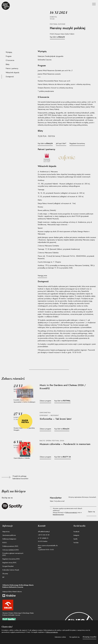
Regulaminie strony (58, 515)
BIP (3, 577)
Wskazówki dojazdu (12, 73)
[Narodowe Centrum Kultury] (47, 158)
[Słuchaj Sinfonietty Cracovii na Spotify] (12, 506)
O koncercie (10, 60)
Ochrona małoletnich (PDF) (11, 550)
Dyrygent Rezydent (8, 566)
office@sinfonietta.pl (44, 532)
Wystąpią (9, 52)
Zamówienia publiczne (9, 535)
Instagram (76, 535)
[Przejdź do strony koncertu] (25, 393)
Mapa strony (6, 532)
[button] (60, 637)
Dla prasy (5, 574)
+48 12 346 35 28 (44, 535)
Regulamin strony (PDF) (9, 563)
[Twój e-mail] (73, 505)
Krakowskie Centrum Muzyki (11, 570)
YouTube (76, 543)
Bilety (8, 64)
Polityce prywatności (71, 512)
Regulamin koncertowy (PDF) (11, 559)
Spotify (75, 539)
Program (9, 56)
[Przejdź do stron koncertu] (67, 387)
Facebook (76, 532)
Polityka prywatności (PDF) (10, 546)
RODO (5, 543)
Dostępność (10, 77)
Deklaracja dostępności (9, 539)
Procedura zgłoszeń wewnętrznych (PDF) (13, 554)
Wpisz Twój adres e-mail (57, 501)
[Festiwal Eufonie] (67, 158)
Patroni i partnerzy (12, 68)
